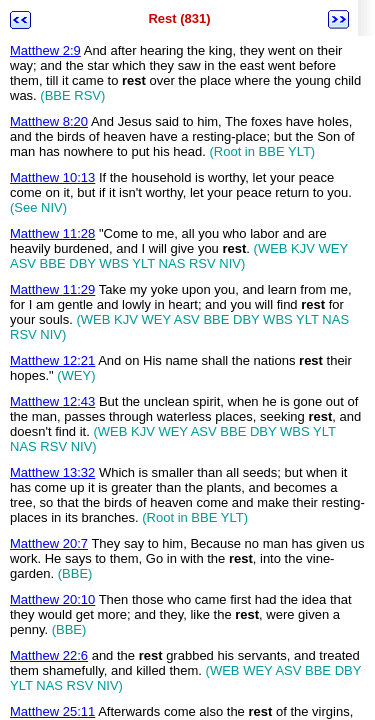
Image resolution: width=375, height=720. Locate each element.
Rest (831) (179, 18)
